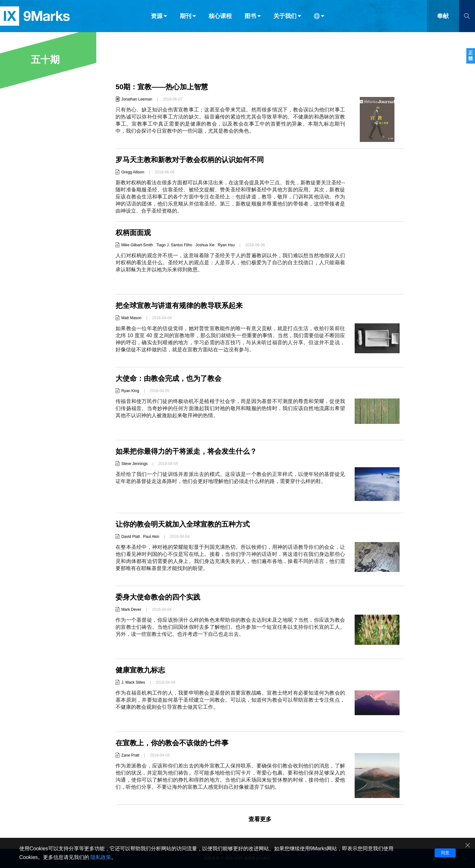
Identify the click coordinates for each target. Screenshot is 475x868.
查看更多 (260, 819)
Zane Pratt (130, 755)
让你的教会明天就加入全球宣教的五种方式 (183, 524)
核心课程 (220, 19)
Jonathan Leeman (137, 99)
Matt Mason (131, 318)
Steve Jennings (134, 464)
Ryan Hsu (226, 245)
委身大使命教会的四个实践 (158, 597)
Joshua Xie (205, 245)
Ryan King (130, 391)
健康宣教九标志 (140, 670)
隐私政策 (101, 857)
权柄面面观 (133, 233)
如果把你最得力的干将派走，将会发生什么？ (186, 451)
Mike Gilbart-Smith (137, 245)
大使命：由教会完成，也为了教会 (168, 378)
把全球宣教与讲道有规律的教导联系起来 (179, 306)
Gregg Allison (133, 172)
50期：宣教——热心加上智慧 (162, 87)
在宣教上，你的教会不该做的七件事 (172, 743)
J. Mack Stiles (133, 682)
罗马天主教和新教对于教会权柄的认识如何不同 (190, 160)
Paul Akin (151, 537)
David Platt (131, 537)
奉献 (443, 19)
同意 (445, 853)
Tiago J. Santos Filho (174, 245)
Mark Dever (131, 609)
